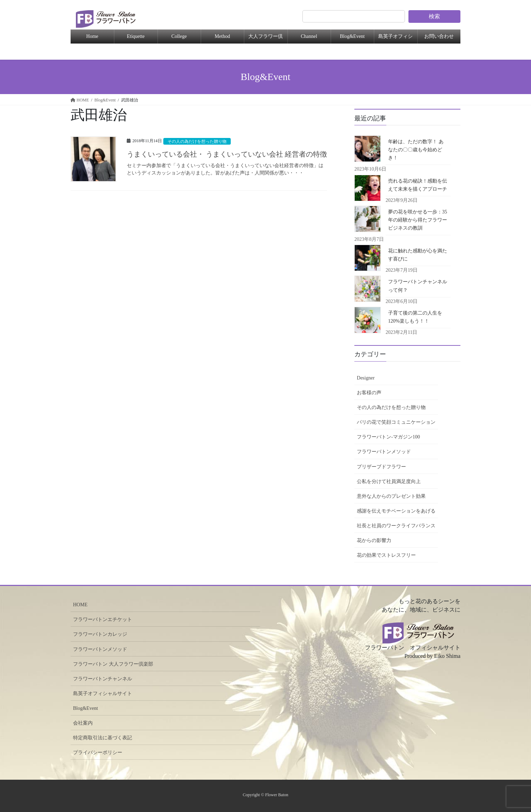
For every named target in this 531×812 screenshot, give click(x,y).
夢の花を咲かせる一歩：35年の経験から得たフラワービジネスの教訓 (418, 220)
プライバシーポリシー (98, 752)
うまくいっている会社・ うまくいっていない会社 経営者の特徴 (227, 154)
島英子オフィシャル (395, 39)
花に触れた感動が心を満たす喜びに (418, 255)
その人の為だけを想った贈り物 (199, 141)
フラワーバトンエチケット (103, 619)
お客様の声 (369, 393)
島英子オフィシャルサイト (103, 694)
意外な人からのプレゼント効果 (391, 496)
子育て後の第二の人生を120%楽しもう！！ (415, 317)
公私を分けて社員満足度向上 (389, 481)
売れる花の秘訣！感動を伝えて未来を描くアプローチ (418, 185)
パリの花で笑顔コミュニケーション (396, 422)
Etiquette (136, 36)
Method (222, 36)
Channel (309, 36)
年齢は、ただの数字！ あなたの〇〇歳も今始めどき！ (416, 150)
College (179, 36)
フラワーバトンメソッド (384, 452)
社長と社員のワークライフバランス (396, 526)
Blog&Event (352, 36)
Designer (366, 378)
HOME (80, 605)
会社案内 (83, 723)
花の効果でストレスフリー (386, 555)
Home (92, 36)
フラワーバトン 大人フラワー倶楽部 (113, 664)
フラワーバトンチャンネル (103, 679)
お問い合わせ (439, 36)
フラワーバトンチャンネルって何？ (418, 286)
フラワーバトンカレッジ (100, 634)
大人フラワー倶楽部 (265, 39)
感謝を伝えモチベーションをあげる (396, 511)
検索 (434, 16)
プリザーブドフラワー (381, 467)
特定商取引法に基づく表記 (103, 738)
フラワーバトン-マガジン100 (388, 437)
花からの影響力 (374, 540)
